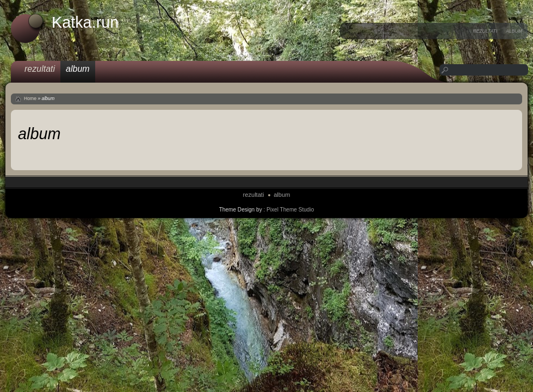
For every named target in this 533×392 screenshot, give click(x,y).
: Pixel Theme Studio (289, 210)
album (514, 31)
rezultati (485, 31)
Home (30, 98)
